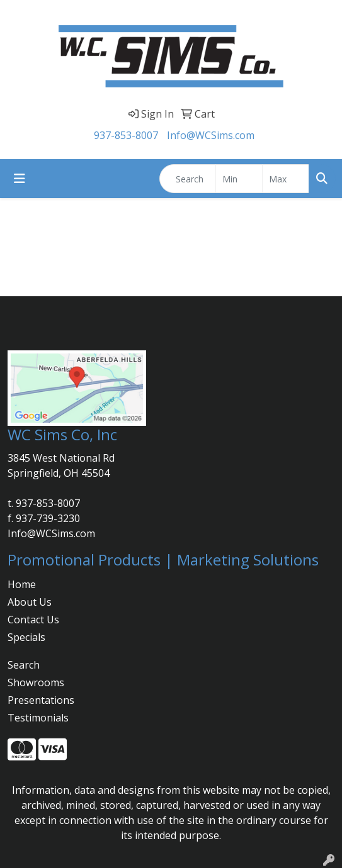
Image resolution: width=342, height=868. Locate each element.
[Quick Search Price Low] (239, 179)
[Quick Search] (188, 179)
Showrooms (36, 682)
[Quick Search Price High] (286, 179)
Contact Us (33, 620)
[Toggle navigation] (20, 179)
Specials (26, 637)
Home (22, 584)
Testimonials (38, 718)
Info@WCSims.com (211, 135)
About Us (30, 602)
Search (24, 665)
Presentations (41, 700)
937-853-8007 (126, 135)
